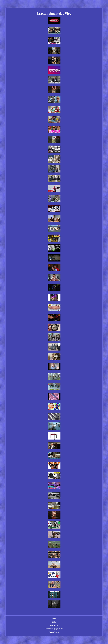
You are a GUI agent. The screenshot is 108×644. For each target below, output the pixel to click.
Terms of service (54, 632)
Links (54, 622)
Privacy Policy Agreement (54, 629)
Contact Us (54, 625)
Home (54, 619)
